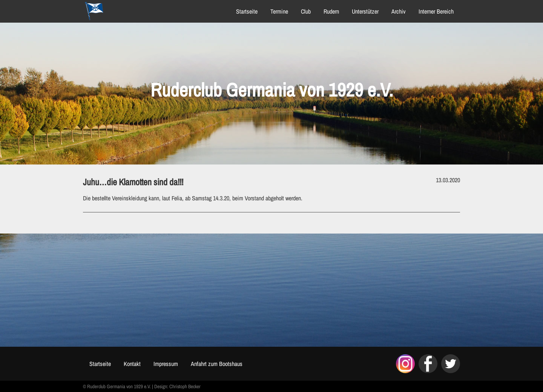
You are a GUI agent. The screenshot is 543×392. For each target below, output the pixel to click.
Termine (279, 11)
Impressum (166, 364)
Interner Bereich (436, 11)
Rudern (331, 11)
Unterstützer (365, 11)
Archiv (399, 11)
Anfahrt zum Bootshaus (217, 364)
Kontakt (132, 364)
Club (306, 11)
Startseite (247, 11)
